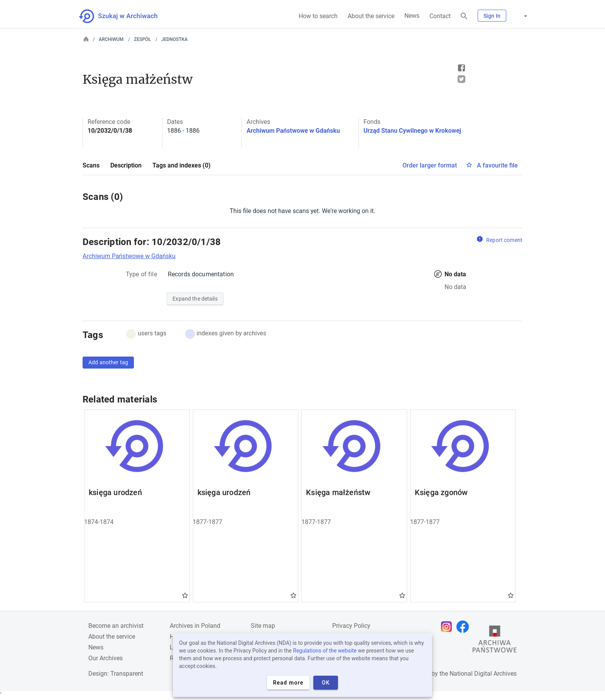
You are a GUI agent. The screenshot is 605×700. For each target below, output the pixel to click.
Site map (263, 626)
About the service (371, 16)
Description (126, 165)
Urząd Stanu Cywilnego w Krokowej (412, 131)
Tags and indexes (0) (182, 165)
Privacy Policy (351, 626)
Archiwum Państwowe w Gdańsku (293, 131)
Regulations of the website (325, 651)
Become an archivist (116, 626)
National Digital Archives (483, 674)
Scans (91, 165)
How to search (318, 16)
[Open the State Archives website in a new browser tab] (495, 641)
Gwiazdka (185, 595)
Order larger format (430, 165)
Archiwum (111, 39)
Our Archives (106, 658)
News (412, 16)
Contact (440, 16)
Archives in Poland (195, 626)
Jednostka (174, 39)
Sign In (492, 16)
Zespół (142, 39)
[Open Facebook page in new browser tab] (465, 627)
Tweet (461, 79)
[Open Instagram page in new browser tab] (448, 627)
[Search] (464, 16)
